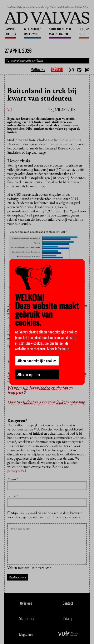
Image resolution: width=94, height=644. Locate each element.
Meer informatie (58, 349)
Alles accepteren (29, 374)
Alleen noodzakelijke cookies (37, 361)
